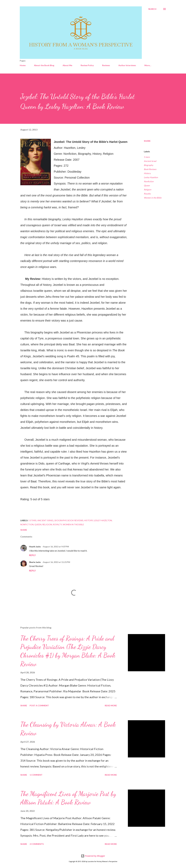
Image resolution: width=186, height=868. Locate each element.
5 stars (147, 157)
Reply (32, 555)
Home (23, 65)
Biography (149, 165)
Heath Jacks (35, 547)
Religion (148, 190)
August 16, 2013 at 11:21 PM (57, 562)
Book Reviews (150, 169)
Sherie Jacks (35, 562)
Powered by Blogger (93, 856)
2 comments (37, 844)
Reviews (106, 65)
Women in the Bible (153, 198)
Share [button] (147, 141)
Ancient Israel (150, 161)
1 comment (36, 775)
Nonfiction (149, 181)
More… (148, 65)
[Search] (152, 9)
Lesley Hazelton (151, 177)
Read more (111, 705)
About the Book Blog (44, 65)
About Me (67, 65)
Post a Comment (39, 705)
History (147, 173)
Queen (147, 185)
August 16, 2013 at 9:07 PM (56, 547)
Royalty (147, 194)
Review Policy (87, 65)
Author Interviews (127, 65)
